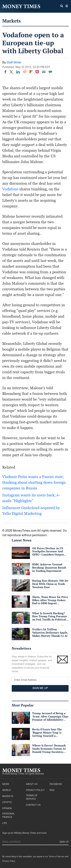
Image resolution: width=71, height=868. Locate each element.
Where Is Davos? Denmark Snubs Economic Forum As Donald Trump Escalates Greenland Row (49, 750)
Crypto (7, 802)
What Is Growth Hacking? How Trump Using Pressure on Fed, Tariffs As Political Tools (50, 618)
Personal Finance (9, 816)
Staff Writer (14, 63)
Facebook (56, 784)
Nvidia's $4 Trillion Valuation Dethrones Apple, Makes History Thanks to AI (50, 632)
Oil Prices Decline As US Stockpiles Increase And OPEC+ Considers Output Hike (48, 553)
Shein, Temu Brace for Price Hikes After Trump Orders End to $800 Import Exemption (50, 602)
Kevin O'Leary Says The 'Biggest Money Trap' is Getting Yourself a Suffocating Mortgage (47, 734)
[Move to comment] (50, 72)
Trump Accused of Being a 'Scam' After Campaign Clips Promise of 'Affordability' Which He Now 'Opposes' (50, 718)
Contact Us (33, 805)
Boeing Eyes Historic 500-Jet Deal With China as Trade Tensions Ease (50, 584)
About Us (32, 784)
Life (5, 823)
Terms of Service (32, 797)
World (7, 790)
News (6, 784)
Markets (11, 21)
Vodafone (10, 189)
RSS (52, 790)
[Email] (44, 72)
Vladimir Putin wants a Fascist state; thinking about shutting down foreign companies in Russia (34, 482)
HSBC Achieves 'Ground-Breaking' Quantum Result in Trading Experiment (49, 568)
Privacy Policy (35, 790)
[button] (67, 6)
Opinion (7, 809)
